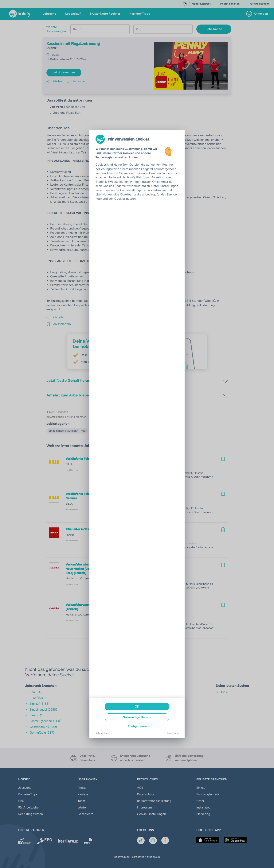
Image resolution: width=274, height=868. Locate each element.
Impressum (173, 733)
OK (137, 706)
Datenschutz (102, 733)
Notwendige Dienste (137, 717)
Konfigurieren (137, 726)
